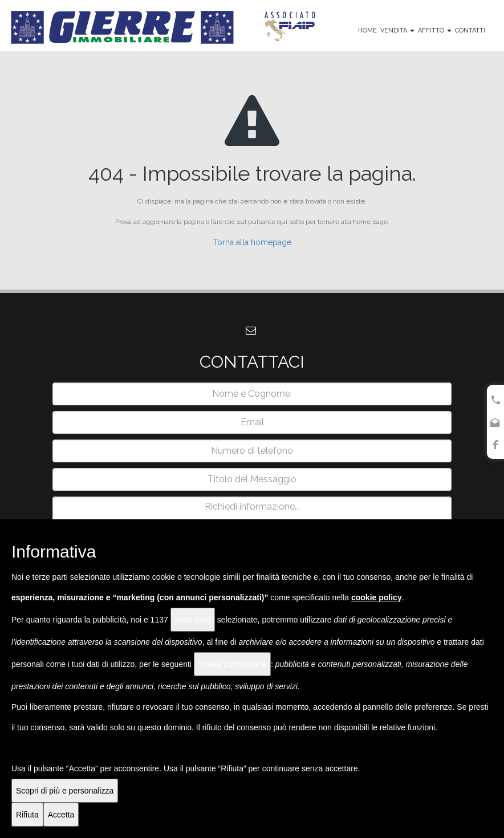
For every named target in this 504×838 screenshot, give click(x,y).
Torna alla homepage (252, 242)
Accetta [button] (61, 815)
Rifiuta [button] (27, 815)
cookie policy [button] (377, 597)
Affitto (435, 30)
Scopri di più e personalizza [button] (65, 791)
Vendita (397, 30)
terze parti (193, 620)
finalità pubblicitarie (232, 664)
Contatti (470, 30)
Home (367, 30)
